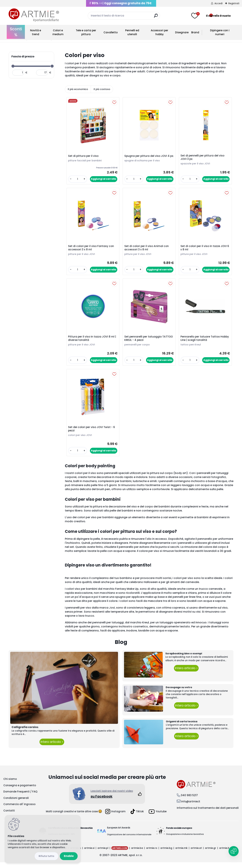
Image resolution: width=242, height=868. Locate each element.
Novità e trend (36, 32)
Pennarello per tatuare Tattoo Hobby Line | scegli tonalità (201, 342)
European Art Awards (119, 833)
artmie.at (196, 854)
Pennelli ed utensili (132, 32)
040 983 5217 (189, 801)
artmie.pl (103, 854)
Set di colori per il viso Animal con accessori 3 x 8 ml (147, 250)
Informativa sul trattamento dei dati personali (208, 813)
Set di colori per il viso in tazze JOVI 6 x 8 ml (204, 250)
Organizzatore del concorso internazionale (129, 840)
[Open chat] (234, 851)
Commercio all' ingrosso (19, 810)
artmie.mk (181, 854)
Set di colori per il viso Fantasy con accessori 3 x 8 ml (92, 250)
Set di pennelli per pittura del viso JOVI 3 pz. (203, 158)
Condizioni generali (16, 803)
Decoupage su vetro (179, 693)
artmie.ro (152, 854)
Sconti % (16, 32)
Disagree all (46, 856)
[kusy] (78, 180)
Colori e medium (58, 32)
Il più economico (78, 89)
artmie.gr (210, 854)
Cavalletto (111, 32)
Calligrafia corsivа (25, 733)
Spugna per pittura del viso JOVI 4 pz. (148, 158)
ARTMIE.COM (120, 854)
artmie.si (89, 854)
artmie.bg (166, 854)
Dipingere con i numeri (220, 32)
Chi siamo (10, 785)
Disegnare (182, 32)
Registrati (234, 3)
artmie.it (224, 854)
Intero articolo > (52, 748)
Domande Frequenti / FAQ (20, 797)
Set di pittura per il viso (84, 157)
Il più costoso (102, 89)
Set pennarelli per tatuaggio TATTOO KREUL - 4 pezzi (144, 342)
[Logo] (34, 15)
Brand (195, 32)
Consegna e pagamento (20, 791)
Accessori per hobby (159, 32)
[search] (156, 17)
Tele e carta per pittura (86, 32)
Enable (69, 856)
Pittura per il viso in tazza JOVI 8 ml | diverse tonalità (93, 342)
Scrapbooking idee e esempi (184, 659)
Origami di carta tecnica (182, 727)
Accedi (218, 3)
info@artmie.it (191, 807)
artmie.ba (137, 854)
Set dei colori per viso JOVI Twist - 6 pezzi (92, 434)
